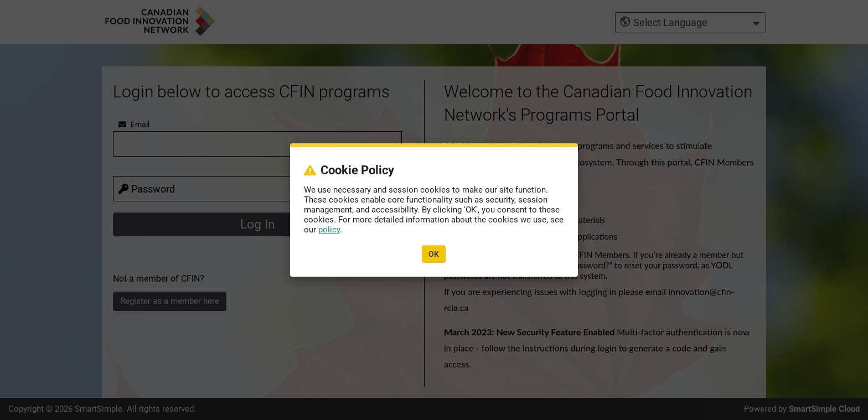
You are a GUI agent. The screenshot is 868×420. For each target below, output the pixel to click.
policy (329, 230)
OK (434, 254)
